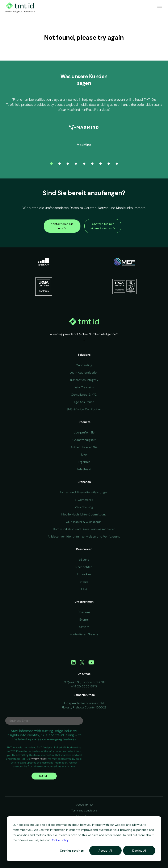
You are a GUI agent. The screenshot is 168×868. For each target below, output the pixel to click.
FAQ (84, 589)
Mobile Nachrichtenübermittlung (84, 514)
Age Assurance (84, 402)
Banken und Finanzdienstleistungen (84, 492)
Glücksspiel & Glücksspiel (84, 522)
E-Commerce (84, 500)
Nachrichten (84, 567)
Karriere (84, 627)
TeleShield (84, 469)
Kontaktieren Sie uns (62, 226)
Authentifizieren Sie (84, 447)
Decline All (139, 851)
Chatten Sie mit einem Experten (103, 226)
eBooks (84, 560)
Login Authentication (84, 373)
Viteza (84, 582)
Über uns (84, 612)
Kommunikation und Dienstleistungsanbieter (84, 529)
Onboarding (84, 365)
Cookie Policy (60, 840)
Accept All (106, 851)
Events (84, 620)
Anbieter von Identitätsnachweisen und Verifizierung (84, 536)
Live (84, 454)
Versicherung (84, 507)
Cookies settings (72, 851)
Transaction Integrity (84, 380)
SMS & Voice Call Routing (84, 409)
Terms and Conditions (84, 811)
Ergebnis (84, 462)
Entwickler (84, 574)
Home (84, 340)
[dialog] (84, 839)
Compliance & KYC (84, 395)
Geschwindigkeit (84, 440)
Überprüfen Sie (84, 432)
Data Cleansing (84, 387)
